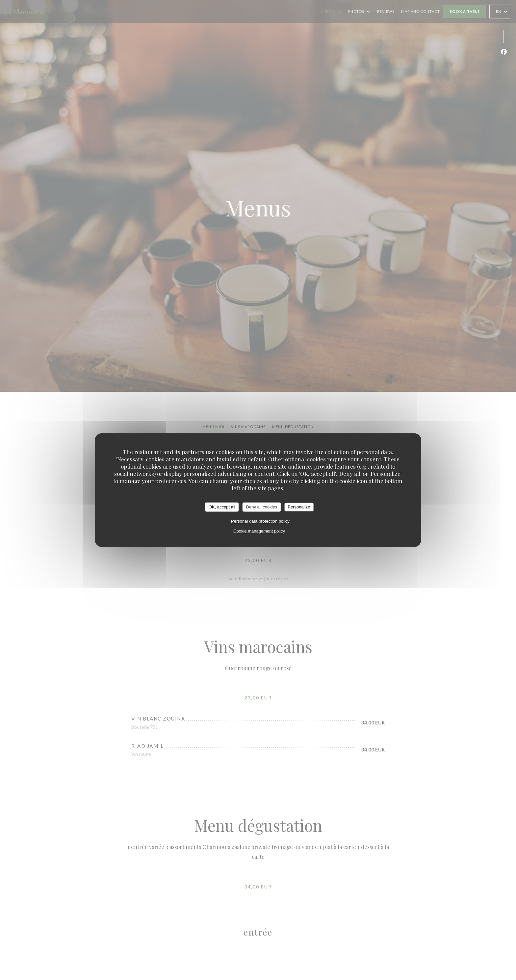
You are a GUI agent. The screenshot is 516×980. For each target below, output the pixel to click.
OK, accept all (222, 507)
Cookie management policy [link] (259, 531)
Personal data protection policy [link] (260, 521)
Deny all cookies (262, 507)
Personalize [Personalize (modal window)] (299, 507)
